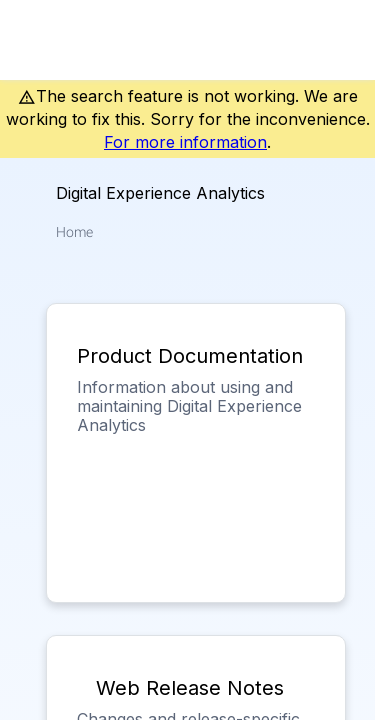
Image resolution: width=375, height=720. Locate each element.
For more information (185, 142)
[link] (331, 40)
